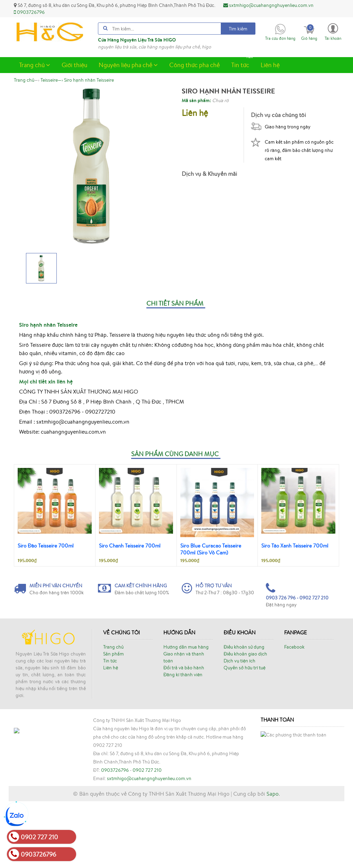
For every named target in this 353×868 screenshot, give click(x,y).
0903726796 (29, 12)
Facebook (294, 647)
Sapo (273, 860)
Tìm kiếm (238, 29)
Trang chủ (35, 65)
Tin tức (243, 63)
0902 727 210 (147, 824)
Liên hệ (270, 65)
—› (52, 80)
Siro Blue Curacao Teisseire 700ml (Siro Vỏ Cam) (211, 549)
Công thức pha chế (194, 65)
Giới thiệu (74, 65)
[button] (333, 31)
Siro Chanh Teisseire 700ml (130, 546)
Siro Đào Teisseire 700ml (46, 546)
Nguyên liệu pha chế (128, 65)
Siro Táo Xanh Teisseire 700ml (295, 546)
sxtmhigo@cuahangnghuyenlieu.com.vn (268, 5)
